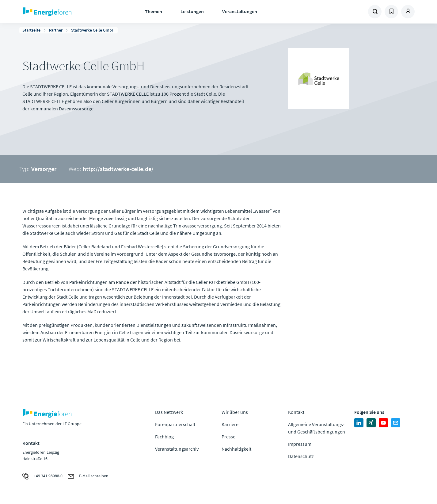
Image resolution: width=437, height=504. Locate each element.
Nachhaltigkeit (236, 449)
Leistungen (192, 11)
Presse (228, 437)
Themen (154, 11)
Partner (56, 30)
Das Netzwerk (169, 412)
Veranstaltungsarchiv (177, 449)
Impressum (300, 444)
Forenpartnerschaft (175, 424)
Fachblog (164, 437)
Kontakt (296, 412)
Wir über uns (235, 412)
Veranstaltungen (240, 11)
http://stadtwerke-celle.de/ (118, 169)
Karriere (230, 424)
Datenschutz (301, 456)
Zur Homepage (66, 12)
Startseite (31, 30)
